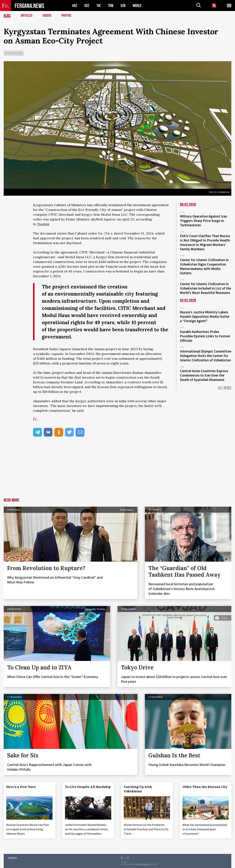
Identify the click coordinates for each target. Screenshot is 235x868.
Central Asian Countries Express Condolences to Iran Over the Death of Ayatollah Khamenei (204, 375)
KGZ (87, 6)
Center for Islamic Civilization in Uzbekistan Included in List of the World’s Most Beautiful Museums (206, 288)
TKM (111, 6)
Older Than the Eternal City (205, 787)
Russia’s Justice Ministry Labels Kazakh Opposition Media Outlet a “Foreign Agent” (205, 316)
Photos (66, 16)
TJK (99, 6)
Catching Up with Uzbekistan (138, 789)
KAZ (75, 6)
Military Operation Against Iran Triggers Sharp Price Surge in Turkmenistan (204, 221)
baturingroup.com (143, 864)
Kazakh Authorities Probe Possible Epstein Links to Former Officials (205, 336)
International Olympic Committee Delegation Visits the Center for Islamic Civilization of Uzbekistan (206, 356)
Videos (47, 16)
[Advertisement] (117, 471)
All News (225, 388)
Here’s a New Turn (21, 787)
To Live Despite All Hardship (88, 787)
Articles (27, 16)
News (7, 16)
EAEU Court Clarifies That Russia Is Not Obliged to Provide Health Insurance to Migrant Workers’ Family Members (205, 242)
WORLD (137, 6)
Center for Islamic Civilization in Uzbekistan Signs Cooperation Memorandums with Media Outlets (204, 266)
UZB (123, 6)
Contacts (12, 857)
